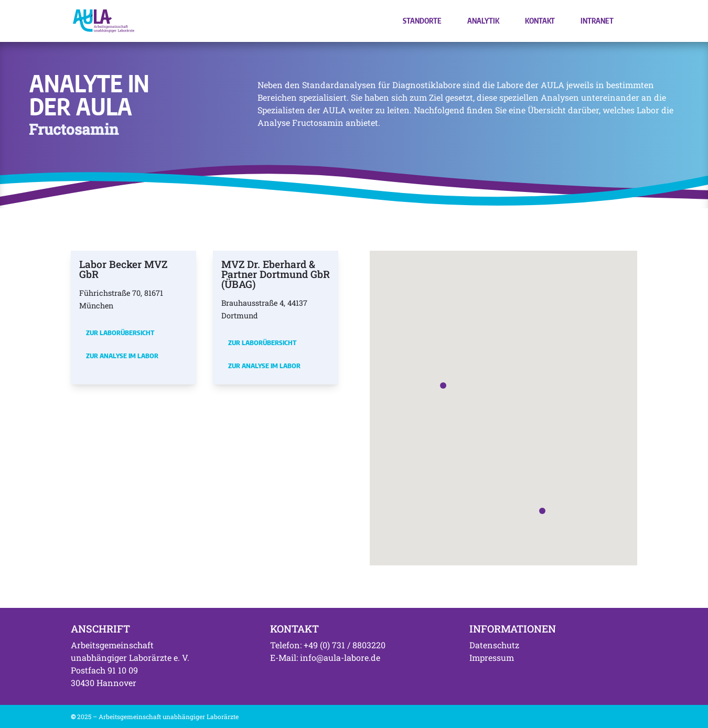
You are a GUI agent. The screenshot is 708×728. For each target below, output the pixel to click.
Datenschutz (494, 645)
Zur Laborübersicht (120, 333)
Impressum (492, 657)
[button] (443, 386)
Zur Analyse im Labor (122, 356)
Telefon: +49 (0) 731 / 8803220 (328, 645)
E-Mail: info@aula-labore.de (325, 657)
